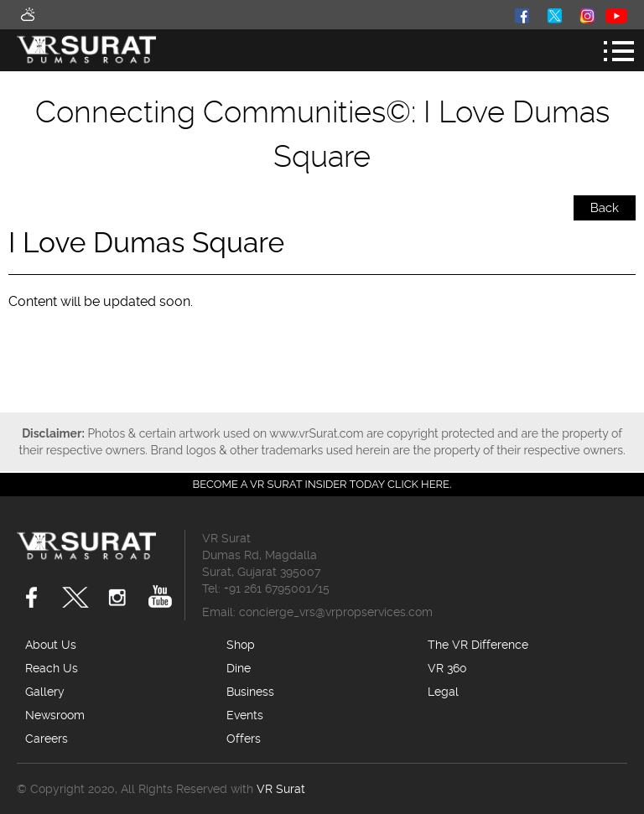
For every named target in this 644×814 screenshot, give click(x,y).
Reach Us (52, 668)
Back (605, 208)
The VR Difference (478, 645)
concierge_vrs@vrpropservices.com (336, 612)
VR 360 (447, 668)
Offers (244, 739)
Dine (239, 668)
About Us (51, 645)
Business (250, 692)
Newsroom (55, 715)
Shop (241, 645)
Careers (47, 739)
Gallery (45, 692)
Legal (443, 692)
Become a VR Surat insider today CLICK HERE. (322, 484)
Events (245, 715)
